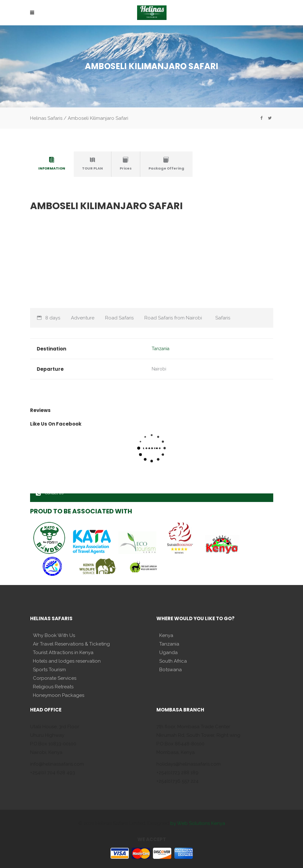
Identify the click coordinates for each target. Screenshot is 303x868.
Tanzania (161, 349)
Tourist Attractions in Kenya (63, 653)
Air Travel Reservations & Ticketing (71, 644)
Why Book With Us (54, 635)
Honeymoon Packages (59, 695)
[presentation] (52, 163)
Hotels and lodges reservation (67, 661)
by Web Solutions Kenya (198, 823)
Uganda (168, 653)
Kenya (166, 635)
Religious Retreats (53, 687)
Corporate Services (55, 678)
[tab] (52, 164)
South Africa (173, 661)
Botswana (170, 670)
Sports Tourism (49, 670)
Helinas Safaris (46, 118)
